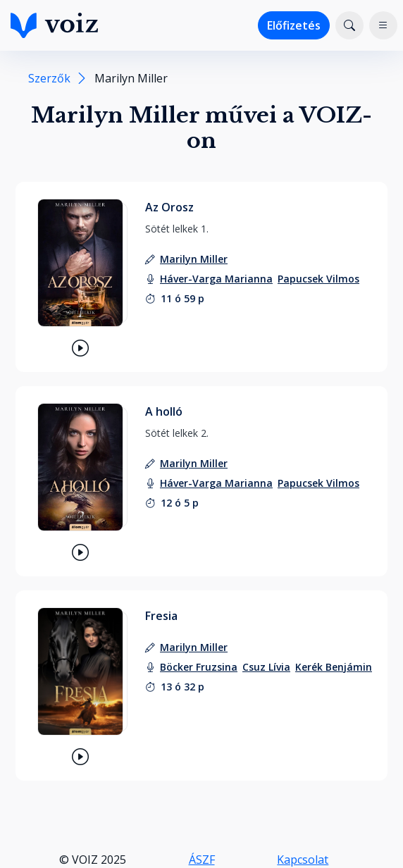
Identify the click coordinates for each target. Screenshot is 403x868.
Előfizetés (294, 25)
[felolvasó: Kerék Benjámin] (334, 667)
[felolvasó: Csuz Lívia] (266, 667)
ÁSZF (202, 860)
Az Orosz (169, 207)
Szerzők (49, 78)
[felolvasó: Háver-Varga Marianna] (216, 279)
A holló (164, 411)
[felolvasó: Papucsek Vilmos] (318, 279)
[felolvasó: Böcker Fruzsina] (199, 667)
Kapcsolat (303, 860)
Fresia (161, 616)
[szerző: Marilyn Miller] (194, 259)
